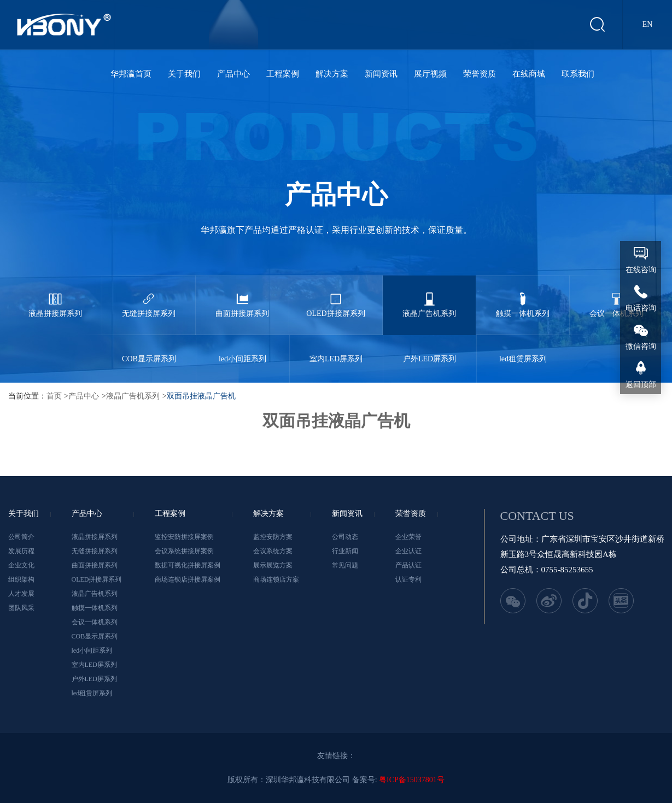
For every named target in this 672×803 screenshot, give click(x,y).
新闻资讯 (381, 74)
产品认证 (408, 565)
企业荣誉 (408, 537)
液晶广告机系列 (429, 297)
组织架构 (21, 579)
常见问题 (345, 565)
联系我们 (578, 74)
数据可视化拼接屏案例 (188, 565)
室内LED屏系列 (336, 349)
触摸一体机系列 (523, 297)
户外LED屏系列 (430, 349)
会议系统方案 (273, 551)
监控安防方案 (273, 537)
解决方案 (332, 74)
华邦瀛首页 (131, 74)
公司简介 (21, 537)
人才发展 (21, 594)
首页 (54, 396)
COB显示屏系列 (149, 349)
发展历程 (21, 551)
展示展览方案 (273, 565)
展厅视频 (430, 74)
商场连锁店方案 (276, 579)
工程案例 (283, 74)
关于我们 (184, 74)
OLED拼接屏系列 (336, 297)
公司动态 (345, 537)
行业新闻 (345, 551)
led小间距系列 (243, 349)
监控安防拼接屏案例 (184, 537)
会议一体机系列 (616, 297)
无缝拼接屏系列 (149, 297)
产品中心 (233, 74)
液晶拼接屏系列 (55, 297)
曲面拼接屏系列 (242, 297)
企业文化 (21, 565)
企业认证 (408, 551)
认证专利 (408, 579)
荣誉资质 (480, 74)
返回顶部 (641, 385)
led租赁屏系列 (523, 349)
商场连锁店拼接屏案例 (188, 579)
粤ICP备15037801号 (412, 780)
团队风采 (21, 608)
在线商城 (529, 74)
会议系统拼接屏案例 (184, 551)
